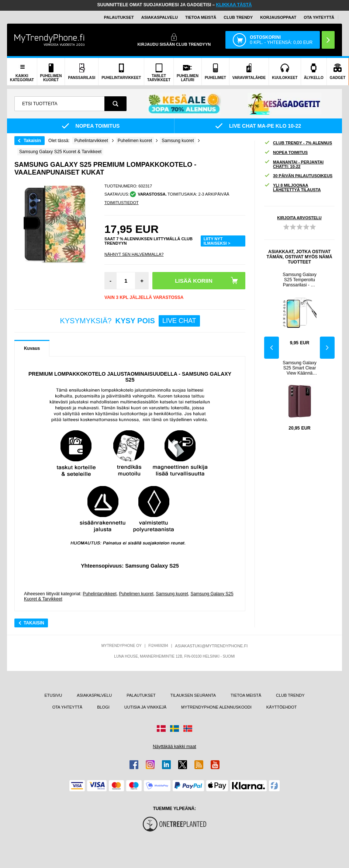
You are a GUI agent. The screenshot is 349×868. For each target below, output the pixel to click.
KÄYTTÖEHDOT (282, 707)
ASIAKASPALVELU (160, 17)
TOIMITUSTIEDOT (122, 203)
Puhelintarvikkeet (99, 594)
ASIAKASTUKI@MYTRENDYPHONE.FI (211, 646)
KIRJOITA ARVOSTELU (299, 218)
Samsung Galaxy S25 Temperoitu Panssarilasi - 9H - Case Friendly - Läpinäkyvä (299, 280)
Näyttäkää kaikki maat (174, 747)
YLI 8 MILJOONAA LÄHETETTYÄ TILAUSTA (292, 187)
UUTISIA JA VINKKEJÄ (145, 707)
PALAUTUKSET (119, 17)
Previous (272, 348)
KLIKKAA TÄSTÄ (234, 5)
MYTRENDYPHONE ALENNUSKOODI (216, 707)
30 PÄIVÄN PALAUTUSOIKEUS (298, 176)
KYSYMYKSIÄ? (130, 321)
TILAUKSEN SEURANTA (193, 695)
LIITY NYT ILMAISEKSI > (217, 241)
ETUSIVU (53, 695)
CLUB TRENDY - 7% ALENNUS (298, 143)
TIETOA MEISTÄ (201, 17)
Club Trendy (238, 17)
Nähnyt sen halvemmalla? (134, 254)
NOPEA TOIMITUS (286, 153)
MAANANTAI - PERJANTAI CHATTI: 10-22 (294, 164)
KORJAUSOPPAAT (278, 17)
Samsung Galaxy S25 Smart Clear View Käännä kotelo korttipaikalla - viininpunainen (299, 368)
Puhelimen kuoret (136, 594)
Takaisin (32, 141)
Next (327, 348)
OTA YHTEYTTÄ (319, 17)
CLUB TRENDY (290, 695)
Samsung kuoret (172, 594)
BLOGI (103, 707)
